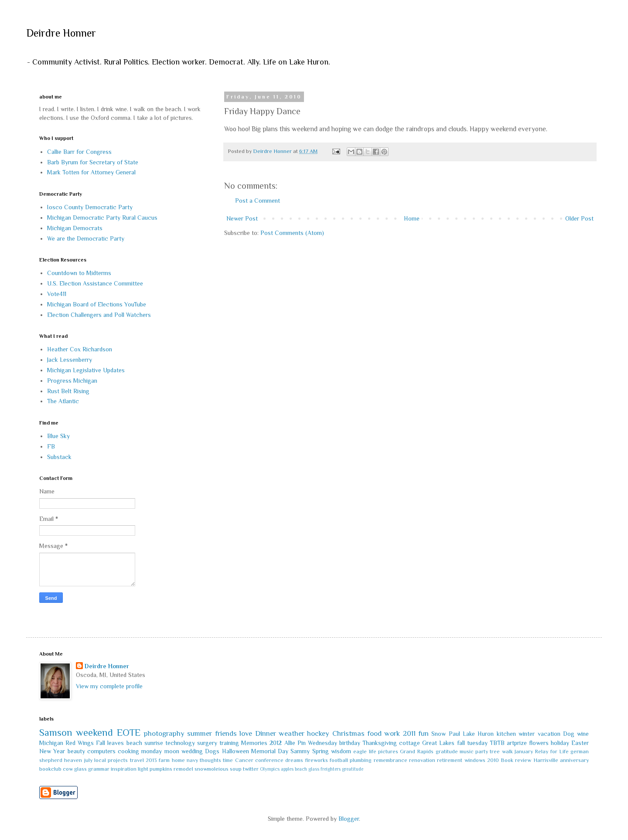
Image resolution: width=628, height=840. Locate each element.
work (392, 733)
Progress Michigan (72, 381)
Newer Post (242, 218)
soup (236, 769)
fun (423, 733)
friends (226, 733)
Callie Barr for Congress (79, 152)
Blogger (349, 819)
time (228, 760)
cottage (410, 743)
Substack (59, 457)
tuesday (477, 743)
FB (51, 446)
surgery (207, 743)
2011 (409, 733)
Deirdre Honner (61, 33)
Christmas (348, 733)
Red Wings (80, 743)
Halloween (235, 751)
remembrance (391, 760)
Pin (302, 743)
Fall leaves (110, 743)
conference (269, 760)
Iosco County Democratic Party (90, 207)
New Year (52, 751)
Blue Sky (58, 436)
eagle (360, 752)
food (374, 733)
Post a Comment (258, 201)
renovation (422, 760)
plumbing (361, 760)
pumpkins (161, 769)
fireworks (317, 760)
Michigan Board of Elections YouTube (97, 304)
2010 (493, 760)
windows (475, 760)
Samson (56, 733)
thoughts (210, 760)
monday (152, 751)
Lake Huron (478, 734)
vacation (549, 734)
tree (495, 752)
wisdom (341, 751)
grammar (99, 769)
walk (507, 752)
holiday (560, 743)
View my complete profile (109, 686)
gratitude (447, 752)
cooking (128, 751)
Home (412, 218)
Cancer (244, 760)
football (339, 760)
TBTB (497, 743)
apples (287, 769)
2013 (151, 760)
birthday (350, 743)
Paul (454, 734)
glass (80, 769)
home (178, 760)
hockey (318, 733)
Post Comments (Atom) (292, 233)
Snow (439, 734)
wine (583, 734)
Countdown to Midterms (79, 273)
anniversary (574, 760)
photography (164, 733)
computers (101, 751)
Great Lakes (438, 743)
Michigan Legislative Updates (86, 370)
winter (527, 734)
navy (192, 760)
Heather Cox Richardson (80, 349)
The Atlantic (63, 401)
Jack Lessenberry (70, 360)
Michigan (51, 743)
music (467, 752)
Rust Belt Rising (68, 391)
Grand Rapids (417, 752)
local (100, 760)
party (482, 752)
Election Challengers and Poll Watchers (99, 315)
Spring (321, 751)
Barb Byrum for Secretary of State (93, 162)
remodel (183, 769)
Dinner (266, 733)
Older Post (579, 218)
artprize (517, 743)
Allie (290, 743)
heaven (73, 760)
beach (134, 743)
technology (180, 743)
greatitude (353, 769)
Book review (516, 760)
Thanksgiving (380, 743)
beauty (76, 751)
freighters (331, 769)
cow (68, 769)
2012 (276, 743)
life (373, 752)
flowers (539, 743)
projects (118, 760)
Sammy (300, 751)
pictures (388, 752)
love (246, 733)
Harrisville (546, 760)
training (229, 743)
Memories (254, 743)
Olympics (270, 769)
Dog (569, 734)
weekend (94, 733)
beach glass (307, 769)
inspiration (124, 769)
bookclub (50, 769)
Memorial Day (270, 751)
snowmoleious (212, 769)
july (88, 760)
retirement (450, 760)
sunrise (154, 743)
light (143, 769)
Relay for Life (552, 752)
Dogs (212, 751)
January (524, 752)
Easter (580, 743)
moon (172, 751)
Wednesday (323, 743)
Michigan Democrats (75, 228)
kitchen (506, 734)
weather (292, 733)
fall (461, 743)
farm (164, 760)
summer (200, 733)
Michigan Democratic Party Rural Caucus (102, 218)
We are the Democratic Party (86, 238)
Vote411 (57, 294)
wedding (192, 751)
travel (137, 760)
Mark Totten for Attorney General (91, 172)
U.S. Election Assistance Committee (95, 283)
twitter (251, 769)
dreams (294, 760)
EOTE (129, 733)
